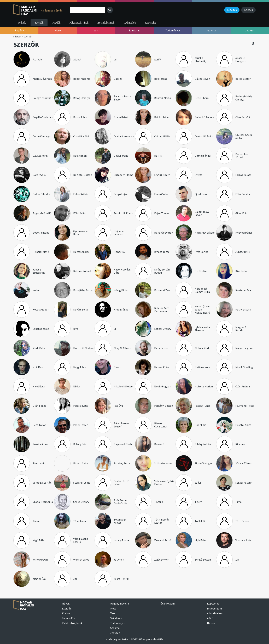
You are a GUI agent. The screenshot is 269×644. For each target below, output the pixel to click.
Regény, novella (120, 603)
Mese (113, 608)
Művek (22, 23)
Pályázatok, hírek (79, 23)
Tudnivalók (130, 23)
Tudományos (118, 623)
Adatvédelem (215, 613)
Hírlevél (212, 623)
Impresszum (214, 608)
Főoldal (17, 37)
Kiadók (56, 23)
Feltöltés (232, 10)
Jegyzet (115, 633)
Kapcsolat (150, 23)
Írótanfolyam (167, 603)
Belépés (248, 10)
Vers (113, 613)
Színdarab (116, 618)
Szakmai (115, 628)
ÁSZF (210, 618)
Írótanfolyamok (106, 23)
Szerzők (39, 23)
